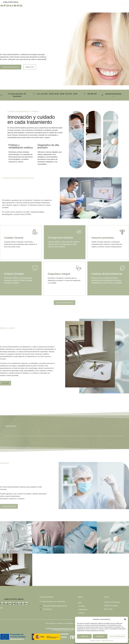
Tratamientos (78, 4)
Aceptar (84, 636)
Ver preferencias (117, 636)
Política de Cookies (95, 641)
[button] (125, 619)
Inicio (55, 4)
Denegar (100, 636)
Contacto (92, 4)
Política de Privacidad (107, 641)
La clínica (65, 4)
